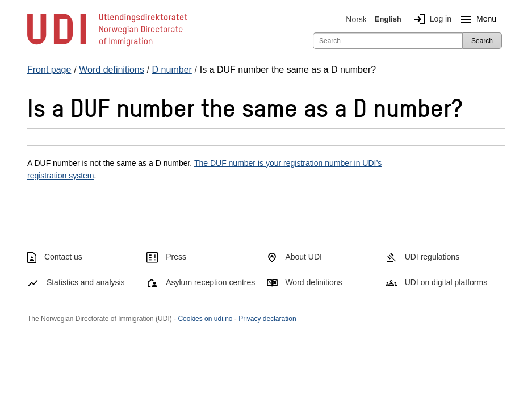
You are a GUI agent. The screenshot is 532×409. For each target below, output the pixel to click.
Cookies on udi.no (205, 319)
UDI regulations (432, 257)
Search (482, 41)
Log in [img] (430, 19)
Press (176, 257)
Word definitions (313, 282)
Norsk (356, 19)
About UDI (303, 257)
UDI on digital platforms (446, 282)
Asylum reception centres (210, 282)
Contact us (63, 257)
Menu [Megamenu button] (476, 19)
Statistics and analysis (86, 282)
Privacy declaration (267, 319)
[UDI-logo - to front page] (107, 45)
